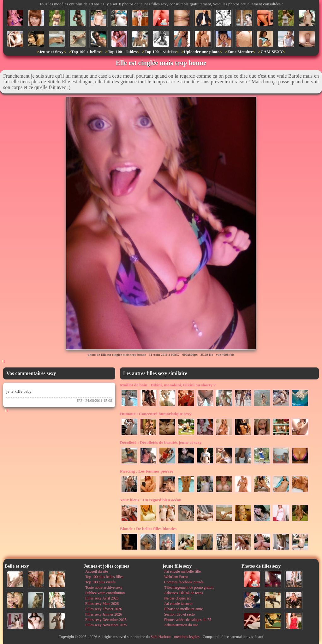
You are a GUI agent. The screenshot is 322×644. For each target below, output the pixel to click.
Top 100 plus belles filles (104, 577)
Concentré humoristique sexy (156, 414)
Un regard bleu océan (151, 500)
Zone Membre (240, 52)
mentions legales (187, 637)
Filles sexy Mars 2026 (102, 604)
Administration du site (181, 625)
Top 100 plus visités (100, 582)
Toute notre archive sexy (104, 587)
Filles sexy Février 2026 (104, 609)
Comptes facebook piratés (184, 582)
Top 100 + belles (85, 52)
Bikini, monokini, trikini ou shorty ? (168, 385)
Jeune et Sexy (51, 52)
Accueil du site (97, 571)
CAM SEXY (272, 52)
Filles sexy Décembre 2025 (106, 620)
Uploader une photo (202, 52)
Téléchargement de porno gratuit (189, 587)
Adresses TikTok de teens (184, 593)
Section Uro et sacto (179, 614)
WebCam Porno (176, 577)
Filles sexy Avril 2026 (102, 598)
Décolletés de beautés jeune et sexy (161, 442)
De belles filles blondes (148, 529)
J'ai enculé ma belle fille (182, 571)
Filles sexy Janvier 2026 (104, 614)
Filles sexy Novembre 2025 (106, 625)
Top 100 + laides (122, 52)
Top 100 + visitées (160, 52)
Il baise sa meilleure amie (184, 609)
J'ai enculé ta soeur (178, 604)
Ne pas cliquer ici (177, 598)
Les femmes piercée (147, 471)
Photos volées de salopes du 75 (188, 620)
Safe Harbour (161, 637)
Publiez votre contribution (105, 593)
